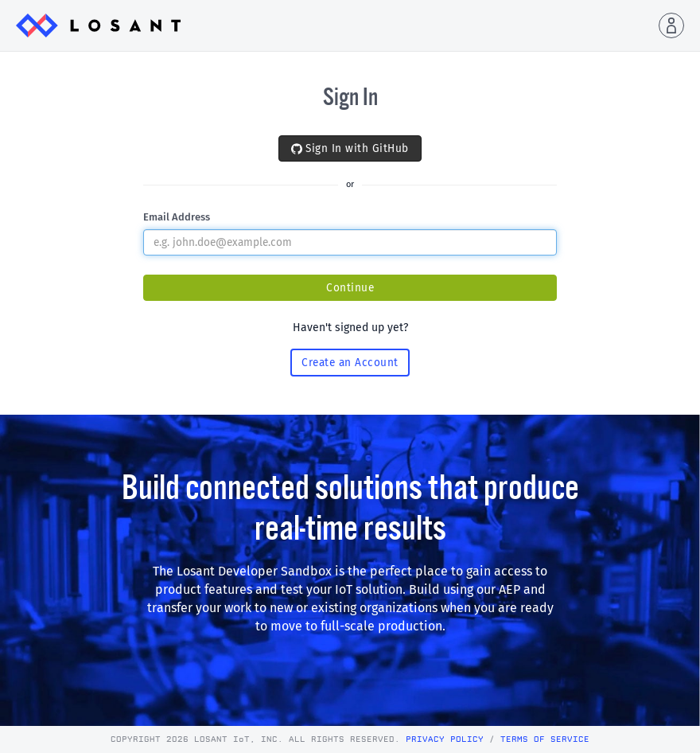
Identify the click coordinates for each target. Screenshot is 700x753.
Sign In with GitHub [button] (350, 148)
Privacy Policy (445, 739)
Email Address (177, 217)
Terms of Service (545, 739)
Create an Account (350, 363)
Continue (350, 288)
